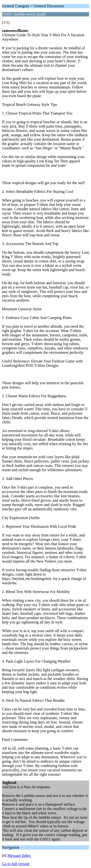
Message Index (19, 856)
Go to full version (16, 864)
